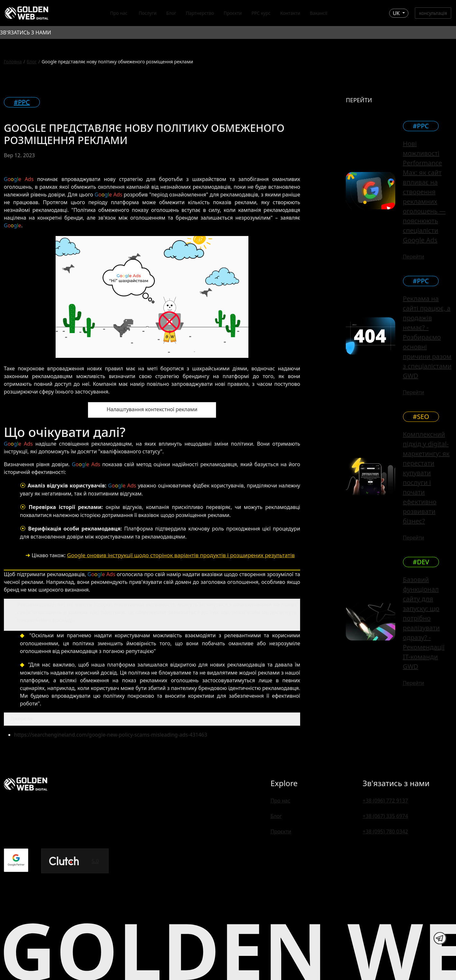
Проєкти (233, 13)
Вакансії (319, 13)
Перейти (414, 257)
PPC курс (261, 13)
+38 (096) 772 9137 (385, 801)
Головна (13, 62)
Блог (171, 13)
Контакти (290, 13)
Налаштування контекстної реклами (152, 409)
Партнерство (200, 13)
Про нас (119, 13)
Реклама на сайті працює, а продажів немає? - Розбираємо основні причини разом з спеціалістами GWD (427, 337)
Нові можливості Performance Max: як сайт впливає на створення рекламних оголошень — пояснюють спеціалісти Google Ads (424, 192)
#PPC (22, 102)
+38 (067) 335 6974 (385, 816)
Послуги (148, 13)
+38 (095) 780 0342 (385, 831)
